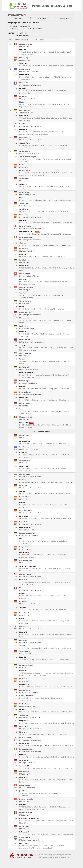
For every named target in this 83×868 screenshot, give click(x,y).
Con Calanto (23, 480)
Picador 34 (23, 102)
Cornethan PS (24, 266)
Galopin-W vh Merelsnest (28, 566)
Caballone (23, 50)
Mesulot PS (23, 632)
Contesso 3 (23, 593)
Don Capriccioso (25, 441)
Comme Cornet (24, 466)
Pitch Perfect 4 (24, 116)
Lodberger (23, 805)
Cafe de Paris (27, 423)
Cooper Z (22, 491)
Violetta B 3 (23, 63)
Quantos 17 (23, 129)
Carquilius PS (24, 209)
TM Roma (23, 345)
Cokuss (22, 618)
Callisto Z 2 (23, 184)
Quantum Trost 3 (25, 143)
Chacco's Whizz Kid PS (30, 232)
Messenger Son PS (26, 743)
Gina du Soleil (24, 843)
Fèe (21, 539)
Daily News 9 (24, 516)
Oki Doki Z (23, 88)
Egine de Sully (24, 684)
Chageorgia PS (24, 721)
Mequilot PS (24, 732)
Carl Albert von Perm (26, 373)
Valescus (22, 359)
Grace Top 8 (23, 580)
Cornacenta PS (24, 766)
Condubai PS (24, 755)
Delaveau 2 (23, 709)
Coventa (22, 502)
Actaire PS (23, 646)
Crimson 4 (23, 279)
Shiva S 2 (23, 307)
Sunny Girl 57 (24, 332)
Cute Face (23, 293)
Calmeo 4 (23, 198)
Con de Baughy (24, 75)
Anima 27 (26, 170)
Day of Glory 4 (24, 657)
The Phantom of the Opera (28, 157)
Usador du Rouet (25, 527)
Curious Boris (24, 671)
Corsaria (22, 409)
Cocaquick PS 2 (24, 398)
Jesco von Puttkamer (26, 696)
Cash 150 (23, 386)
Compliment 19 (25, 254)
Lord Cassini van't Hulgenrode (29, 818)
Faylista (25, 552)
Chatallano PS (24, 243)
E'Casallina (23, 452)
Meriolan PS (23, 777)
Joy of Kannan (24, 791)
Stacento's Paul (25, 318)
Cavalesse (23, 220)
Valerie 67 (23, 607)
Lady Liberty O (24, 832)
